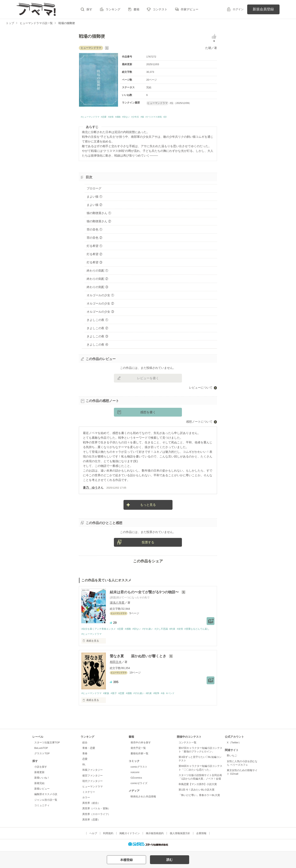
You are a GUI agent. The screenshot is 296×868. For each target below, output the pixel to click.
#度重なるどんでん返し (95, 635)
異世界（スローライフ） (96, 816)
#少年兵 (154, 118)
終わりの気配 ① (97, 271)
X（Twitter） (234, 744)
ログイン (238, 9)
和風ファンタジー (93, 772)
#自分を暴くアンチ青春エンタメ (100, 630)
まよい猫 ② (94, 206)
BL (84, 766)
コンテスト (160, 9)
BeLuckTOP (41, 750)
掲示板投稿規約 (155, 835)
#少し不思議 (169, 630)
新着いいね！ (42, 780)
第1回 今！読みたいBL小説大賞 (197, 792)
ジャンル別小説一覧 (46, 802)
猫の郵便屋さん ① (99, 214)
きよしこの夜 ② (97, 329)
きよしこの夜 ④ (97, 345)
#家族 (109, 695)
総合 (85, 744)
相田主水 (116, 664)
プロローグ (94, 190)
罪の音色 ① (94, 231)
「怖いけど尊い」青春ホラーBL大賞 (199, 797)
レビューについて (201, 389)
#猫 (163, 118)
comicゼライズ (139, 785)
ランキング (113, 9)
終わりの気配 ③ (97, 288)
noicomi (135, 774)
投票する (148, 543)
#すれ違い (154, 630)
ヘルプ (93, 835)
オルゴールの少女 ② (100, 304)
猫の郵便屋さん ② (99, 222)
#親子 (117, 695)
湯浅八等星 (117, 604)
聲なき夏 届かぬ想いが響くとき (138, 658)
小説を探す (41, 769)
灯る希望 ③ (94, 263)
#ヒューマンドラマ (93, 118)
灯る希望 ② (94, 255)
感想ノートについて (199, 423)
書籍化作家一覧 (139, 755)
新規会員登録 (263, 9)
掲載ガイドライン (130, 835)
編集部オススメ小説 (46, 796)
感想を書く (148, 413)
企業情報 (201, 835)
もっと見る (148, 506)
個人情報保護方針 (180, 835)
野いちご (232, 758)
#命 (172, 695)
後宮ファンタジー (93, 777)
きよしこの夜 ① (97, 321)
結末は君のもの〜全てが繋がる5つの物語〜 (145, 593)
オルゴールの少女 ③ (100, 313)
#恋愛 (112, 118)
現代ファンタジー (93, 783)
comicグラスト (139, 769)
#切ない (142, 118)
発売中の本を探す (141, 744)
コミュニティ (42, 807)
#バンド (180, 695)
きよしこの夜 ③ (97, 337)
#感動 (131, 118)
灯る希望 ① (94, 247)
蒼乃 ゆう (90, 489)
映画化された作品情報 (143, 798)
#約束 (181, 630)
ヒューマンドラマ (93, 788)
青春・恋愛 (89, 750)
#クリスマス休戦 (179, 118)
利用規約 (108, 835)
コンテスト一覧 (187, 744)
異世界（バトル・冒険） (96, 810)
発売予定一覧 (138, 750)
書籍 (136, 9)
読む (170, 860)
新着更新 (39, 774)
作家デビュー (190, 9)
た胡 (208, 48)
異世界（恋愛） (91, 822)
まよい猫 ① (94, 198)
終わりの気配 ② (97, 280)
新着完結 (39, 785)
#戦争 (164, 695)
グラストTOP (42, 755)
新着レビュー (42, 791)
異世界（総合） (91, 805)
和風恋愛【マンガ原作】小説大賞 (198, 786)
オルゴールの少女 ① (100, 296)
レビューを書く (148, 379)
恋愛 (85, 761)
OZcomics (136, 780)
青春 (85, 755)
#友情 (121, 118)
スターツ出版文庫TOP (47, 744)
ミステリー (89, 794)
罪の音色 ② (94, 239)
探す (89, 9)
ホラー (86, 799)
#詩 (194, 118)
